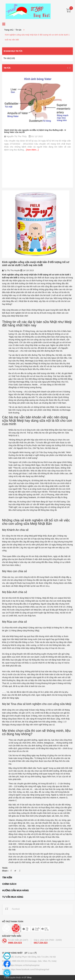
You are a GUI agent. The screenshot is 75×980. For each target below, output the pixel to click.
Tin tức (18, 30)
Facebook (16, 909)
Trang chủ (9, 30)
